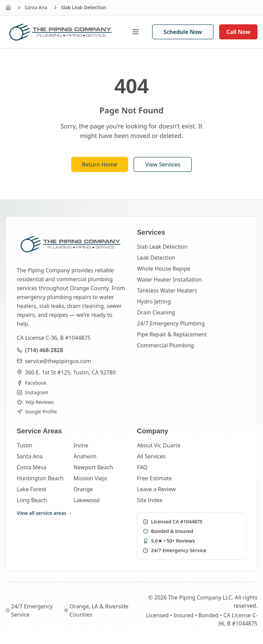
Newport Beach (93, 467)
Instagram (33, 392)
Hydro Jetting (154, 301)
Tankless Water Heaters (167, 290)
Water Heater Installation (169, 280)
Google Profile (37, 412)
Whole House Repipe (164, 269)
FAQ (142, 467)
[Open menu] (139, 32)
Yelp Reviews (35, 402)
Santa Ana (36, 7)
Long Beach (32, 500)
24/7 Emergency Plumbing (171, 323)
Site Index (150, 500)
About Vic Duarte (159, 445)
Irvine (81, 445)
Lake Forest (32, 489)
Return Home (100, 164)
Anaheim (85, 456)
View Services (163, 164)
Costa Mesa (32, 467)
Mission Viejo (90, 478)
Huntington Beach (40, 478)
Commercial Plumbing (165, 345)
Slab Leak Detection (162, 247)
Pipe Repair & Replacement (172, 334)
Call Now (238, 32)
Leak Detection (156, 258)
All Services (151, 456)
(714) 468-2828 (44, 350)
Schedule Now (183, 32)
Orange (83, 489)
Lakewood (87, 500)
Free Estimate (154, 478)
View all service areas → (45, 513)
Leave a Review (156, 489)
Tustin (24, 445)
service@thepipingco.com (58, 361)
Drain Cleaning (156, 312)
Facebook (32, 383)
